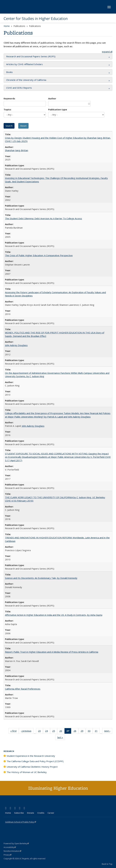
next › (108, 731)
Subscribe (19, 813)
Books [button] (9, 72)
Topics (7, 109)
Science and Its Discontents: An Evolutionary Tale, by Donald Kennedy (41, 578)
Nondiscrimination (12, 851)
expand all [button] (107, 52)
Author (52, 98)
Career (51, 813)
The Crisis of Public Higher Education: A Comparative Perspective (39, 255)
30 (90, 731)
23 (40, 731)
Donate (31, 813)
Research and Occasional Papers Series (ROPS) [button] (31, 56)
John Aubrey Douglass (16, 345)
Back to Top (107, 864)
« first (14, 731)
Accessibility (10, 847)
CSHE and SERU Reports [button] (19, 88)
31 (97, 731)
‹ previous (27, 731)
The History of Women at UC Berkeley (27, 772)
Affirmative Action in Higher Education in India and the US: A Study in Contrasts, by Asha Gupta (54, 615)
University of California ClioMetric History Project (32, 767)
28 (76, 731)
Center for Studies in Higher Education (36, 19)
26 (62, 731)
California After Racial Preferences (23, 689)
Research (9, 751)
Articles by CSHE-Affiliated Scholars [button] (24, 64)
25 (55, 731)
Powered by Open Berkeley (16, 844)
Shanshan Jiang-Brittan (17, 150)
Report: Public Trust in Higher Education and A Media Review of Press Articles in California (52, 652)
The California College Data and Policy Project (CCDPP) (35, 761)
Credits (41, 813)
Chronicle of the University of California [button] (26, 80)
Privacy (8, 855)
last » (61, 738)
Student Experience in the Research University (31, 756)
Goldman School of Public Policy (21, 822)
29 (83, 731)
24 (48, 731)
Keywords (9, 98)
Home (7, 26)
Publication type (58, 109)
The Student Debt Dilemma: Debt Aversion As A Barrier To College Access (43, 218)
